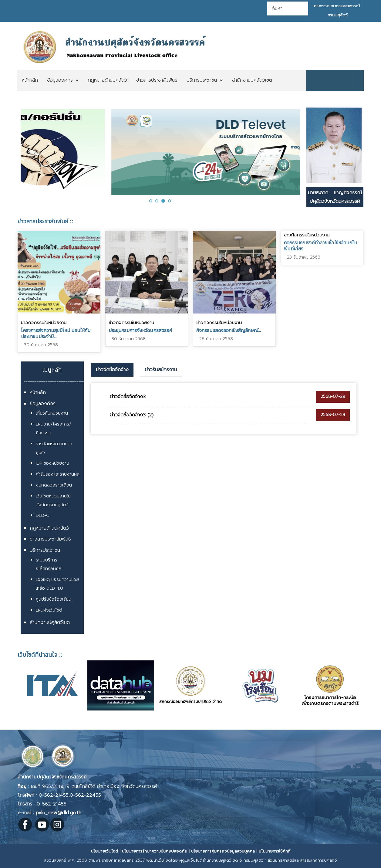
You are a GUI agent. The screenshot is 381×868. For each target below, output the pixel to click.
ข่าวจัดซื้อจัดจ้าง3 (128, 397)
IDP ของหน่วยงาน (52, 463)
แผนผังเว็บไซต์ (49, 610)
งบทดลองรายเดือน (54, 485)
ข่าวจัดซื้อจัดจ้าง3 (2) (132, 415)
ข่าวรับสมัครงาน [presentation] (161, 370)
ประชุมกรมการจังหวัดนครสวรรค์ (140, 330)
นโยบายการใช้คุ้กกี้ (275, 851)
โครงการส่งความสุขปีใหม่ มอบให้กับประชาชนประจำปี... (56, 333)
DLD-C (42, 515)
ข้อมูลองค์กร (43, 404)
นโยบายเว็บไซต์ (105, 851)
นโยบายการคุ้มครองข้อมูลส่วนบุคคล (223, 851)
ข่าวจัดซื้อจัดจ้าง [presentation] (112, 370)
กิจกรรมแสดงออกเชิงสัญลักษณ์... (229, 330)
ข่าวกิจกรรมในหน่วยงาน (44, 323)
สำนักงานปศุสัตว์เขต (50, 622)
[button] (151, 201)
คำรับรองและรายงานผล (58, 474)
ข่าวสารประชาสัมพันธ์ (50, 539)
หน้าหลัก (38, 392)
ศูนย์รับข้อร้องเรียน (54, 599)
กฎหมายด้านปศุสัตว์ (49, 528)
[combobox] (288, 8)
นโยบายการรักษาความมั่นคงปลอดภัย (155, 851)
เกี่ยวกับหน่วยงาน (52, 413)
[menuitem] (30, 80)
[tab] (112, 370)
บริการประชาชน (45, 550)
